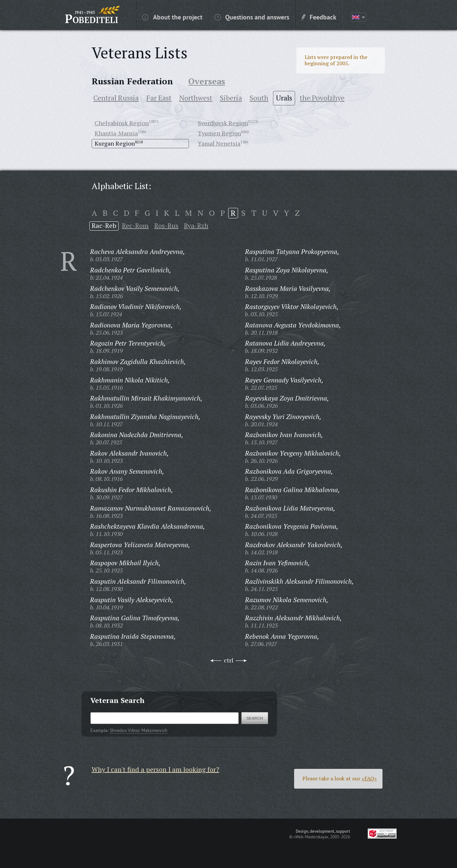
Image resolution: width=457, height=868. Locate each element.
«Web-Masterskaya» (311, 837)
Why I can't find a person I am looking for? (155, 769)
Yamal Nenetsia (219, 143)
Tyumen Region (219, 133)
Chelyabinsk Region (122, 123)
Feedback (319, 17)
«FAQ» (369, 778)
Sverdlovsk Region (223, 123)
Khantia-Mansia (116, 133)
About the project (172, 17)
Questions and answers (252, 17)
